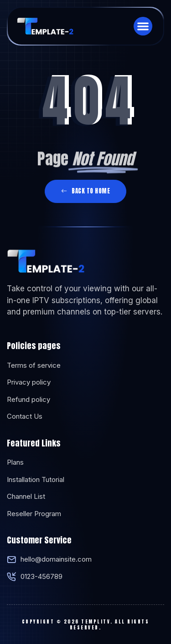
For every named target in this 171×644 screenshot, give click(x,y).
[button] (143, 26)
